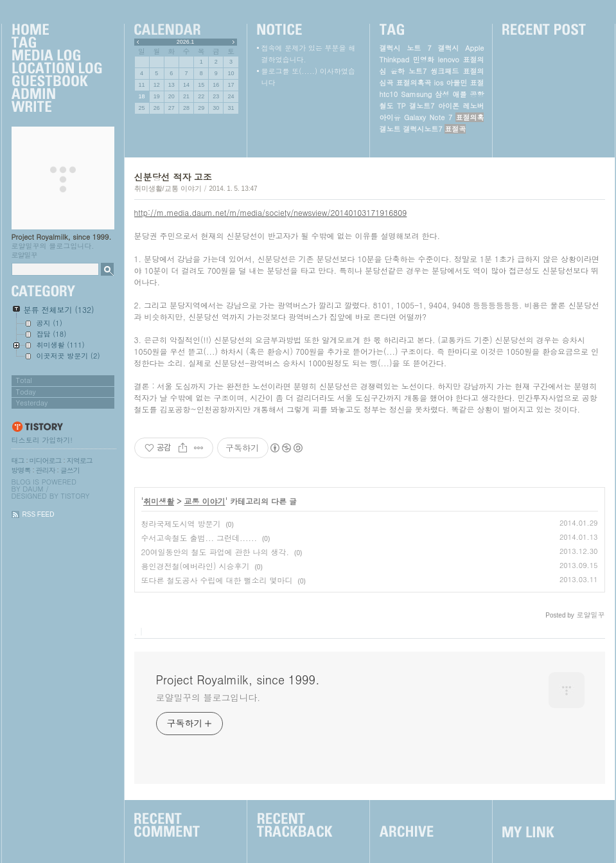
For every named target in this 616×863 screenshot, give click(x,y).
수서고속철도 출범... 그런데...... (199, 538)
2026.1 (186, 42)
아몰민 (456, 83)
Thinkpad (395, 59)
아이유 (390, 117)
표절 (477, 83)
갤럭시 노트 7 (406, 48)
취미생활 (159, 501)
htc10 (389, 94)
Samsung (416, 94)
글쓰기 (70, 470)
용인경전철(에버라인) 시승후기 (196, 566)
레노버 (473, 106)
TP (401, 106)
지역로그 (80, 460)
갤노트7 (422, 106)
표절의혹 (470, 117)
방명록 (21, 470)
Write (57, 107)
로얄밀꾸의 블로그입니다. (208, 697)
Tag (57, 43)
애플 (459, 94)
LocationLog (57, 69)
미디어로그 (46, 460)
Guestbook (57, 82)
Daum (33, 489)
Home (57, 30)
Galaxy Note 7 (428, 117)
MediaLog (57, 56)
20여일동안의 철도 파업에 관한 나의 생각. (216, 552)
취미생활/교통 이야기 (168, 188)
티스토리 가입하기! (42, 440)
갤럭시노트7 (422, 129)
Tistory (75, 496)
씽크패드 (444, 71)
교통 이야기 (205, 501)
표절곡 (455, 129)
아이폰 (449, 106)
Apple (474, 48)
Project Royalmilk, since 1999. (62, 237)
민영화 (424, 59)
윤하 (398, 71)
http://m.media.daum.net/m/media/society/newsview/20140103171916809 (271, 212)
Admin (57, 94)
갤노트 (390, 129)
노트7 (418, 71)
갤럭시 (448, 48)
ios (439, 83)
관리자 (46, 470)
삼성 (442, 94)
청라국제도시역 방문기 (181, 523)
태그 (18, 460)
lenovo (448, 59)
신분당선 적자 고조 (173, 177)
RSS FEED (39, 514)
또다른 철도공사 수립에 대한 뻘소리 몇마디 (217, 580)
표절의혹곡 (414, 83)
